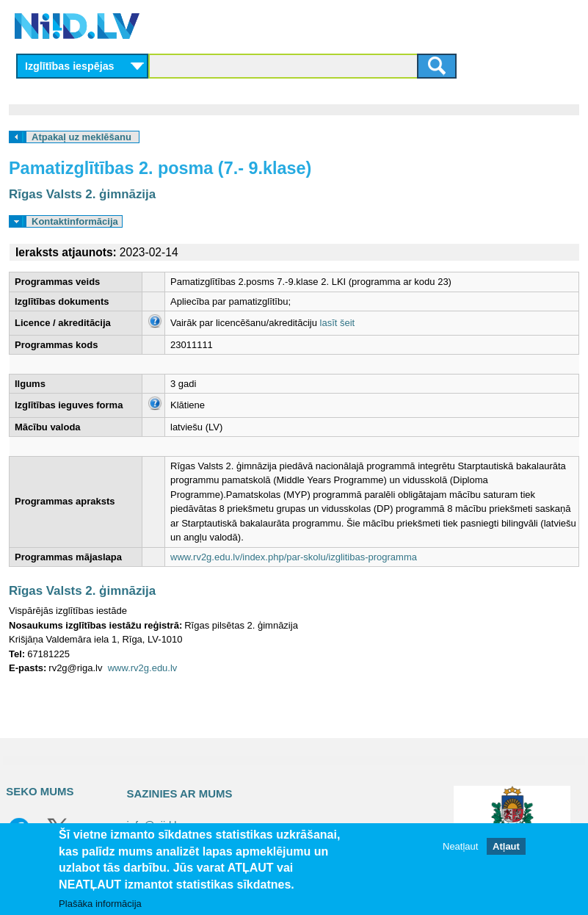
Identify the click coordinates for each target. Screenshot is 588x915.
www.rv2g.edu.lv (143, 668)
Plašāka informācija (100, 904)
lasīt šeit (338, 323)
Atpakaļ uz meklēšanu (81, 137)
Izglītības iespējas (70, 66)
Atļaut (506, 846)
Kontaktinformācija (75, 221)
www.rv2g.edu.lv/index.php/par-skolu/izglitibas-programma (294, 557)
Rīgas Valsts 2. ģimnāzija (82, 194)
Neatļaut (460, 846)
